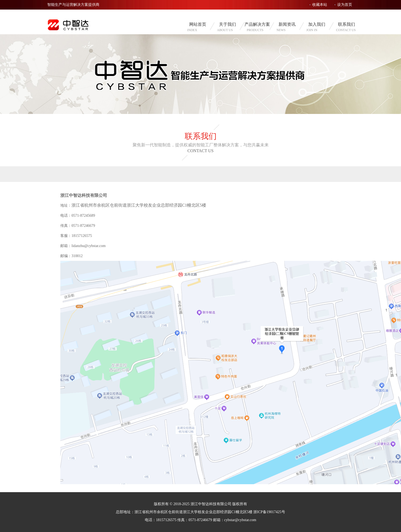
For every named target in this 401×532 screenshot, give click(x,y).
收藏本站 (320, 5)
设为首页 (345, 5)
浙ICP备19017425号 (269, 512)
